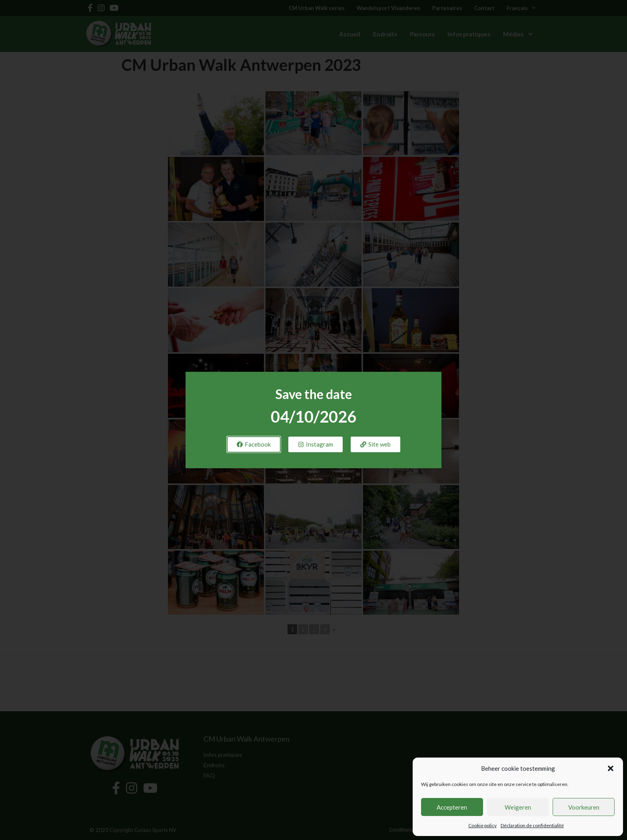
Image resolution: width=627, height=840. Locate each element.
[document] (313, 420)
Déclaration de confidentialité (532, 825)
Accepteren (452, 807)
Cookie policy (482, 825)
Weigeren (518, 807)
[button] (611, 768)
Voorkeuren (584, 807)
